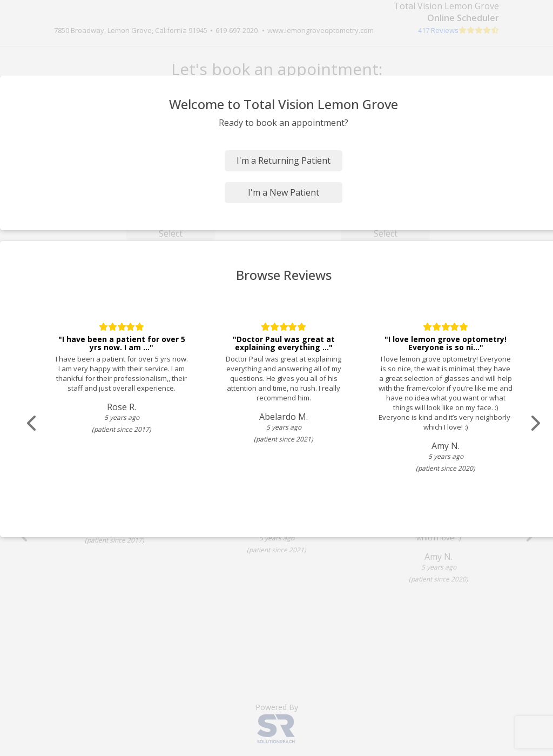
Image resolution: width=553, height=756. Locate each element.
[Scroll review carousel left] (32, 423)
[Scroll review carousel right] (535, 423)
